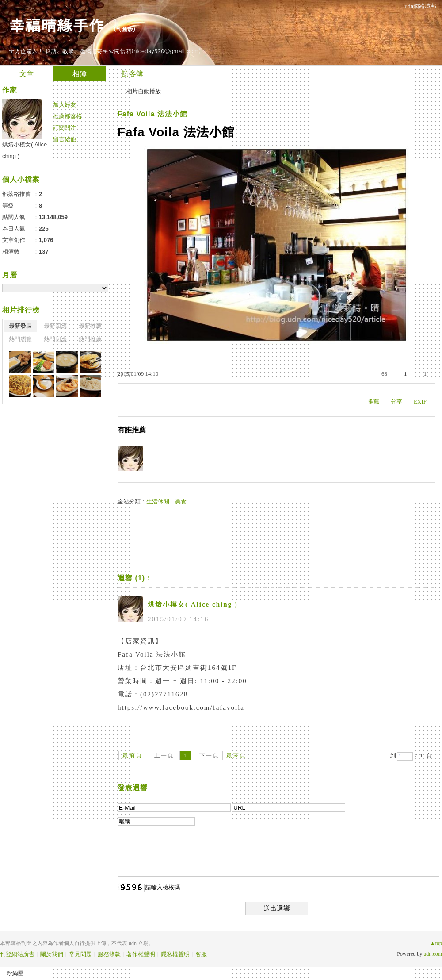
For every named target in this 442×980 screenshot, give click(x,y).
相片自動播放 (144, 91)
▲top (436, 943)
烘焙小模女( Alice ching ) (193, 604)
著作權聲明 (141, 954)
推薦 (373, 402)
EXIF (420, 402)
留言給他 (65, 139)
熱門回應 (55, 339)
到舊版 (124, 29)
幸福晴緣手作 (57, 25)
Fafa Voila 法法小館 (152, 114)
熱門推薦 (90, 339)
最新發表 (20, 326)
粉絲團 (15, 973)
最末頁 (236, 755)
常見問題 (80, 954)
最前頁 (132, 755)
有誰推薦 (132, 430)
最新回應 (55, 326)
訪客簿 (133, 74)
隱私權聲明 (175, 954)
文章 (27, 74)
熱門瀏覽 (20, 339)
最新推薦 (90, 326)
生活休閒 (158, 502)
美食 (181, 502)
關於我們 (52, 954)
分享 (396, 402)
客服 (201, 954)
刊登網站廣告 (17, 954)
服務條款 (109, 954)
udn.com (433, 954)
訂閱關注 (65, 128)
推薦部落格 (67, 116)
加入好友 (65, 105)
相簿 (80, 74)
